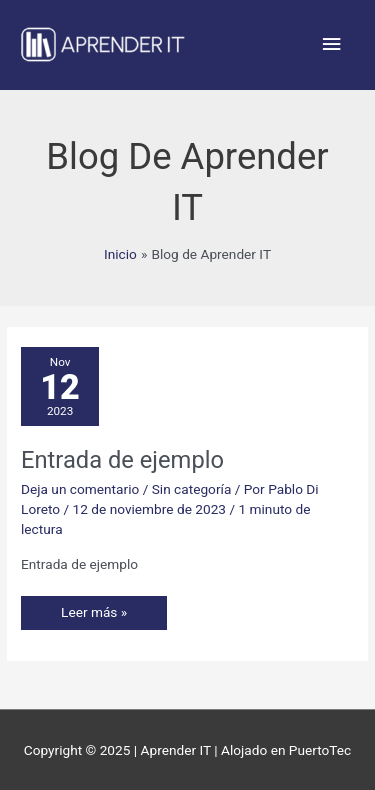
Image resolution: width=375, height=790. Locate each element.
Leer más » (93, 608)
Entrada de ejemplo (122, 460)
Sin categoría (192, 489)
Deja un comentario (80, 489)
